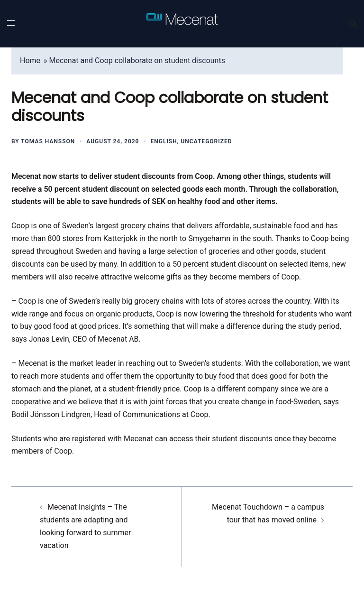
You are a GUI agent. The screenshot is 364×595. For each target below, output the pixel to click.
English (164, 141)
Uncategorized (206, 141)
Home (30, 60)
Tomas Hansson (48, 141)
